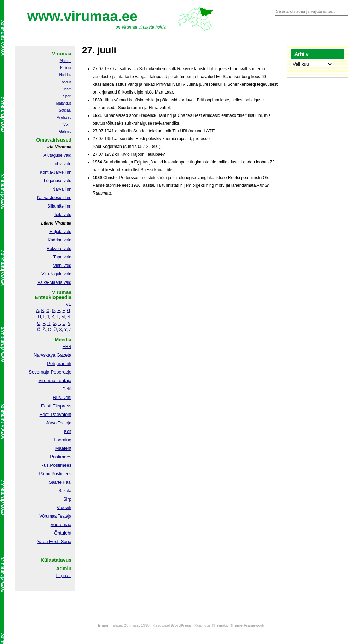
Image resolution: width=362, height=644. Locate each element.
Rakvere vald (59, 249)
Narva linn (62, 189)
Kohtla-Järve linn (56, 172)
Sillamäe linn (59, 206)
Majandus (64, 103)
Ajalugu (66, 61)
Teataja (64, 516)
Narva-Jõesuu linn (54, 198)
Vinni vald (62, 266)
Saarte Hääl (60, 482)
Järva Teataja (59, 423)
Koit (68, 431)
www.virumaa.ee (82, 16)
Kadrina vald (60, 240)
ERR (67, 347)
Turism (66, 89)
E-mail (103, 625)
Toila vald (63, 215)
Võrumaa (48, 516)
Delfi (67, 389)
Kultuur (66, 68)
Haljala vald (60, 232)
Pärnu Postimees (55, 474)
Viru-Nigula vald (57, 274)
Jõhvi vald (62, 164)
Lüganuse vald (58, 181)
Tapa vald (62, 257)
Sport (67, 96)
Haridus (65, 75)
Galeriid (65, 132)
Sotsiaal (65, 110)
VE (69, 304)
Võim (67, 124)
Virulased (64, 117)
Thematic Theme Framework (238, 625)
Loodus (66, 82)
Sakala (65, 491)
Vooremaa (61, 524)
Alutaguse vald (57, 155)
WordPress (181, 625)
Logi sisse (64, 576)
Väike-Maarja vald (54, 282)
